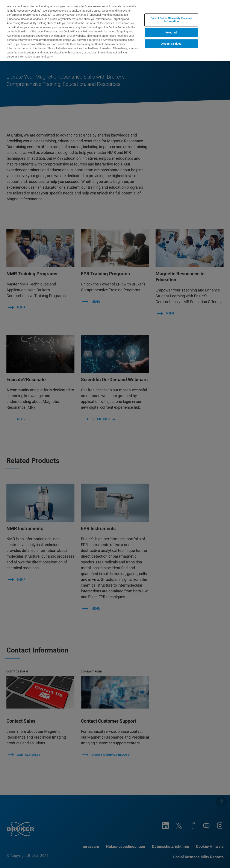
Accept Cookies (171, 44)
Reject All (171, 33)
